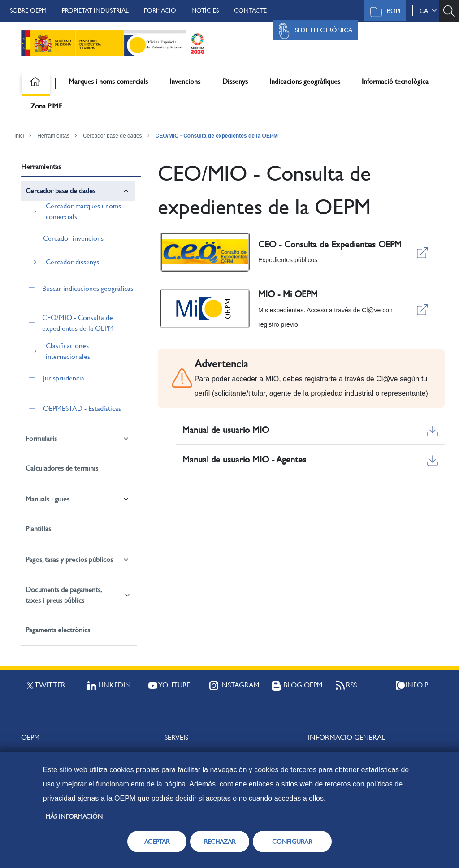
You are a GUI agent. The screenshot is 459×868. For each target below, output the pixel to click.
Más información (74, 816)
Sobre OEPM (28, 10)
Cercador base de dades (112, 136)
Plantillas (38, 529)
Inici (19, 136)
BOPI (383, 12)
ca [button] (428, 11)
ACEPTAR (157, 842)
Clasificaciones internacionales (68, 351)
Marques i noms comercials (108, 81)
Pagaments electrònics (58, 630)
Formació (160, 10)
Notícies (205, 10)
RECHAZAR (220, 842)
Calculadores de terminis (62, 468)
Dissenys (235, 81)
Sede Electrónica (313, 31)
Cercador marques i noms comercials (83, 211)
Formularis (41, 438)
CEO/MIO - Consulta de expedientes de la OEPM (217, 136)
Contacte (250, 10)
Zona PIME (46, 106)
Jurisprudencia (64, 378)
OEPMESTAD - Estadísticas (82, 408)
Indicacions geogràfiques (305, 81)
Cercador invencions (73, 238)
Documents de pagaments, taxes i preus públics (63, 595)
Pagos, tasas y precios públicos (69, 559)
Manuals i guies (48, 499)
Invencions (185, 81)
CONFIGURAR (292, 842)
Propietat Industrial (95, 10)
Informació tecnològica (395, 81)
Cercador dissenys (72, 262)
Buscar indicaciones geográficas (88, 288)
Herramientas (53, 136)
